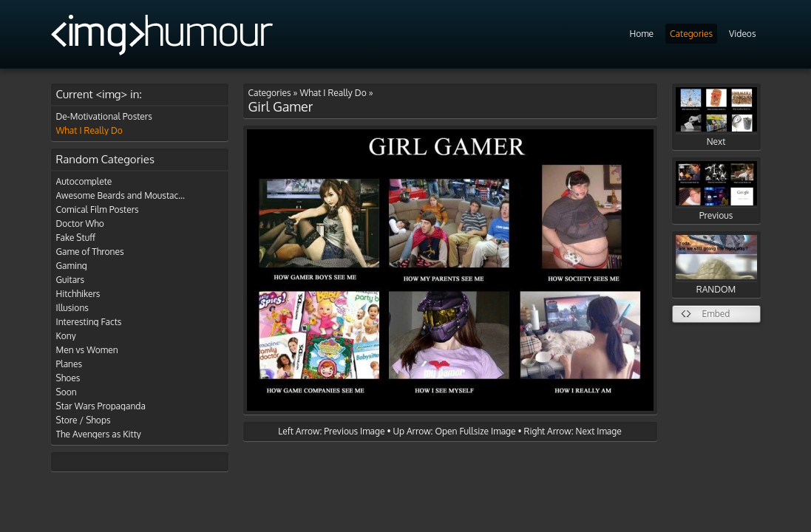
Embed (716, 314)
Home (641, 34)
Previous (716, 191)
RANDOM (716, 265)
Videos (742, 34)
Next (716, 117)
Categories (691, 34)
